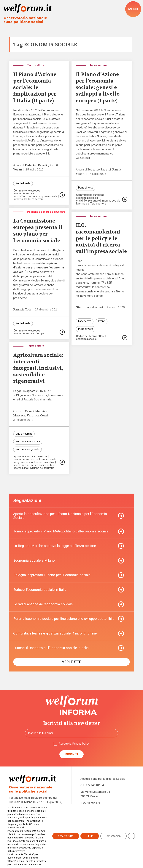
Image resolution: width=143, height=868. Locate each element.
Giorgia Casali (23, 412)
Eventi (102, 322)
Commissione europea (27, 191)
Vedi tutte (71, 663)
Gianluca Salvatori (89, 308)
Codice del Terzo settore (90, 337)
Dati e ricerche (24, 434)
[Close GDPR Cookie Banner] (131, 834)
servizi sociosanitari (42, 466)
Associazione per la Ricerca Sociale (103, 780)
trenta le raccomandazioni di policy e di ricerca (100, 268)
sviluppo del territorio (42, 468)
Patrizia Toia (22, 310)
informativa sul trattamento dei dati (26, 831)
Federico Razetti (37, 166)
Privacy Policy (81, 745)
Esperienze (85, 322)
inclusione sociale (46, 460)
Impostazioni (113, 834)
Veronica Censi (38, 416)
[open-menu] (133, 9)
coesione (42, 457)
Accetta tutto (65, 834)
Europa (40, 334)
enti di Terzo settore (25, 197)
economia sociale (24, 194)
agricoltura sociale (24, 457)
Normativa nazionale (28, 442)
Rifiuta (89, 834)
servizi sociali (21, 466)
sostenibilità (21, 468)
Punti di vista (23, 184)
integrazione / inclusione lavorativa (34, 463)
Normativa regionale (28, 450)
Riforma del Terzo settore (29, 200)
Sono (79, 261)
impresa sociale (48, 197)
